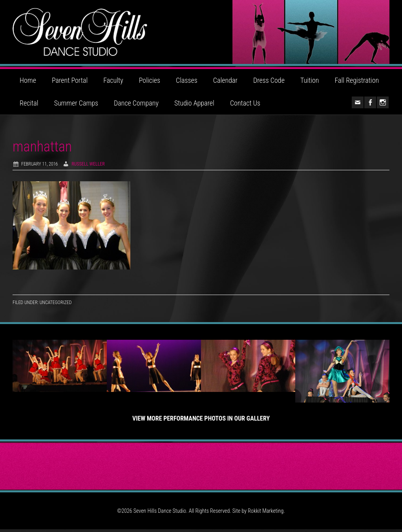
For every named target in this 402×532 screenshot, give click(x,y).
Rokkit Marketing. (266, 514)
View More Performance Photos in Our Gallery (201, 421)
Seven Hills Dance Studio (201, 33)
